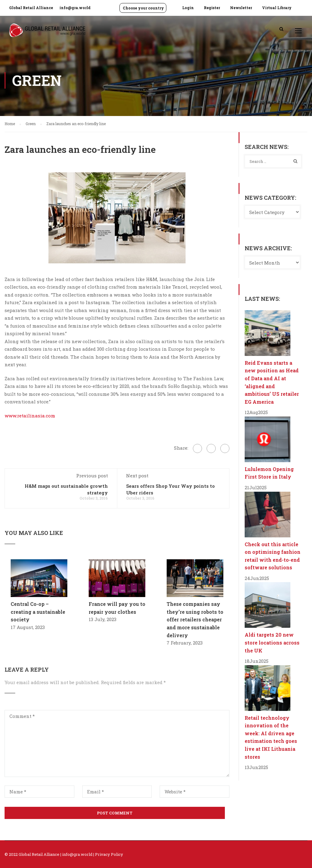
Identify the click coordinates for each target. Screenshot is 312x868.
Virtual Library (277, 8)
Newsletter (241, 8)
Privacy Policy (109, 854)
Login (188, 8)
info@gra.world (75, 8)
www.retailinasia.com (30, 416)
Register (212, 8)
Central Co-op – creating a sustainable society (38, 612)
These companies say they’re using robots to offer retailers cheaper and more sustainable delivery (195, 619)
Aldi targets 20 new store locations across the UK (272, 642)
